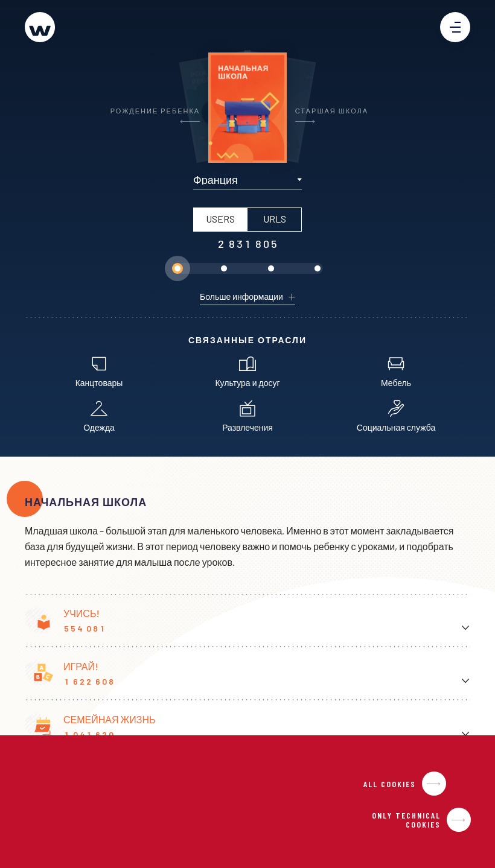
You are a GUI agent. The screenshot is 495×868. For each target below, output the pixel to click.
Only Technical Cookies (406, 820)
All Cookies (390, 784)
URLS (275, 219)
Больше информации (241, 297)
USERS (220, 219)
